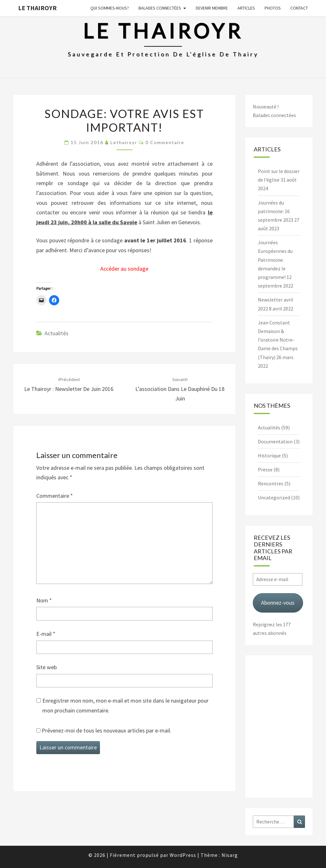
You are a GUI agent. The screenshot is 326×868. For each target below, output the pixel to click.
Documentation (275, 441)
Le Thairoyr (37, 8)
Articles (246, 8)
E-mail (46, 634)
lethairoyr (124, 142)
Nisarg (230, 855)
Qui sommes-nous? (110, 8)
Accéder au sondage (124, 269)
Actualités (57, 333)
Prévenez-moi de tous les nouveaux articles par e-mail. (106, 730)
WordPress (183, 855)
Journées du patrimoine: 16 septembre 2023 (276, 211)
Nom (44, 600)
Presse (265, 469)
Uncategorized (274, 497)
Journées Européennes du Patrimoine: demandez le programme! (275, 260)
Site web (46, 667)
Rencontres (271, 483)
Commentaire (55, 496)
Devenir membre (212, 8)
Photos (273, 8)
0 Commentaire (165, 142)
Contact (299, 8)
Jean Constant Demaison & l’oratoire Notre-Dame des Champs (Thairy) (278, 340)
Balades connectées (160, 8)
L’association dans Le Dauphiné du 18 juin (180, 389)
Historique (269, 455)
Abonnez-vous (278, 603)
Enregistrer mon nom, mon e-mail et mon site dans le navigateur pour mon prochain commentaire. (125, 705)
